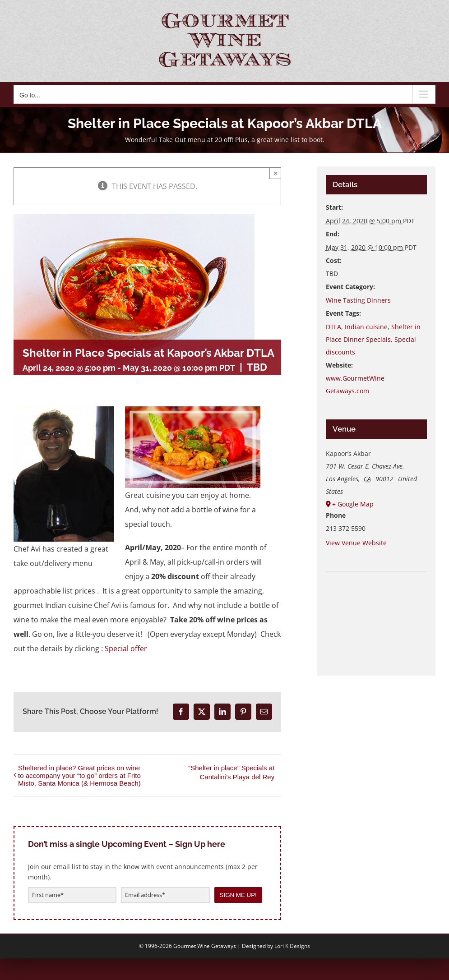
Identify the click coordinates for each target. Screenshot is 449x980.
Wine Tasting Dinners (358, 300)
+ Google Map (353, 504)
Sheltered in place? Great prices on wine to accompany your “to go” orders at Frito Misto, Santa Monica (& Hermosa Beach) (79, 775)
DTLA (333, 327)
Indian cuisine (366, 327)
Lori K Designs (292, 946)
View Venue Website (356, 543)
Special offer (126, 649)
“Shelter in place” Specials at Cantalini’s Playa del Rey (231, 772)
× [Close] (275, 173)
